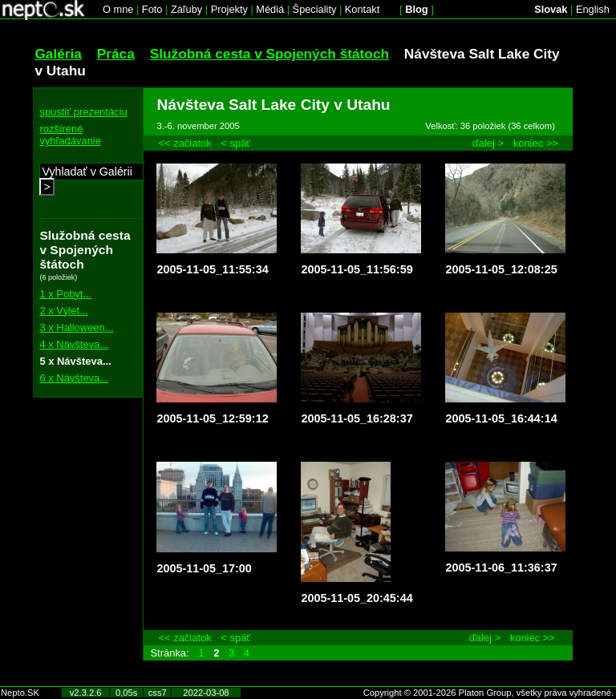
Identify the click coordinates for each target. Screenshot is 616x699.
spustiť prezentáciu (83, 112)
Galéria (58, 54)
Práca (116, 54)
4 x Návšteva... (74, 344)
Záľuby (186, 9)
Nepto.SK (20, 693)
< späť (235, 143)
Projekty (229, 9)
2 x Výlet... (63, 311)
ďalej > (488, 143)
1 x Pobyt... (65, 294)
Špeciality (315, 9)
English (593, 9)
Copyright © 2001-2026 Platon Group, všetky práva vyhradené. (488, 693)
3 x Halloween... (76, 327)
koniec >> (536, 143)
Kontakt (362, 9)
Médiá (270, 9)
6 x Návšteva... (74, 378)
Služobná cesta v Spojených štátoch (269, 54)
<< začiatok (184, 143)
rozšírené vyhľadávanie (70, 135)
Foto (152, 9)
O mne (118, 9)
